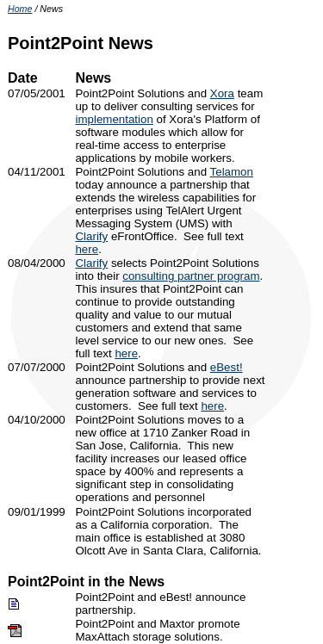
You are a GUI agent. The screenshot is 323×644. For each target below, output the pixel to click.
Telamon (232, 172)
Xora (222, 93)
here (87, 249)
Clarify (91, 236)
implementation (114, 119)
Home (20, 9)
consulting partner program (191, 276)
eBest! (227, 367)
